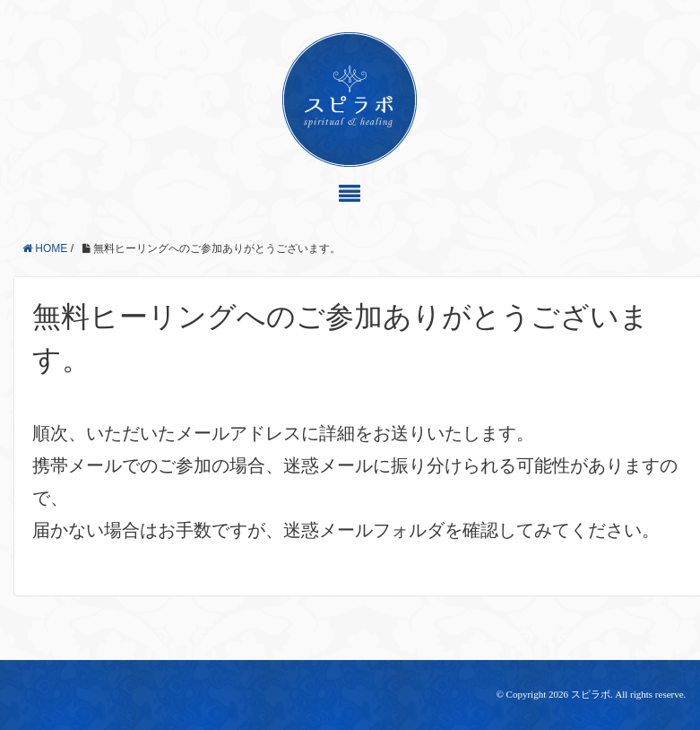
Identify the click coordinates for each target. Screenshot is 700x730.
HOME (45, 248)
